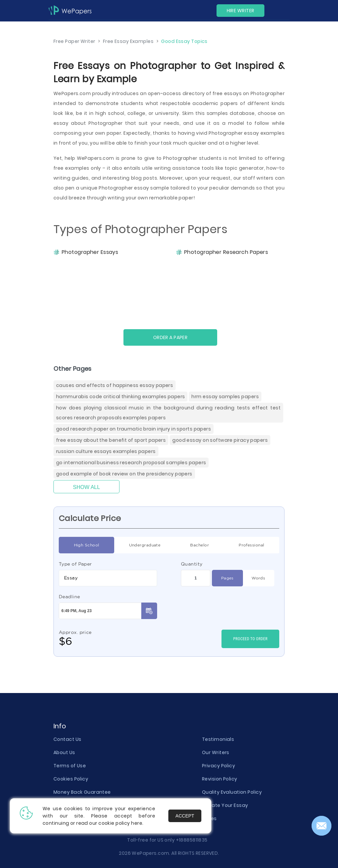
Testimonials (218, 739)
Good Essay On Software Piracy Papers (220, 440)
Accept (185, 816)
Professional (251, 545)
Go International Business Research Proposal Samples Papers (131, 463)
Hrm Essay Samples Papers (225, 397)
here (137, 823)
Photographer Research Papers (226, 252)
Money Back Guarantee (82, 792)
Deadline (69, 597)
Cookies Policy (71, 779)
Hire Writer (241, 11)
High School (87, 545)
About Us (64, 752)
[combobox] (108, 578)
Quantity (192, 564)
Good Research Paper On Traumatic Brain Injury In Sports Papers (134, 429)
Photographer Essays (90, 252)
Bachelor (200, 545)
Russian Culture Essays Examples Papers (106, 451)
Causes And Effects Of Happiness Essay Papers (115, 385)
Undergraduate (145, 545)
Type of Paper (75, 564)
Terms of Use (70, 766)
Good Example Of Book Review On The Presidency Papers (124, 474)
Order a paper (170, 337)
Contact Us (67, 739)
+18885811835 (192, 840)
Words (258, 578)
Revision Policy (220, 779)
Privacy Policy (219, 766)
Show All (86, 487)
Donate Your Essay (225, 805)
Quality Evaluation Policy (232, 792)
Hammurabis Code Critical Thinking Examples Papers (120, 397)
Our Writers (216, 752)
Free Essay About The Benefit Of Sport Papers (111, 440)
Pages (227, 578)
